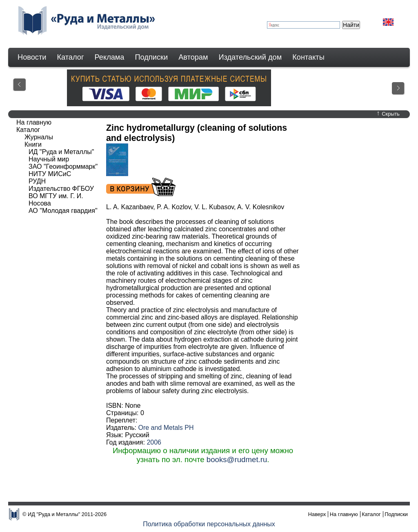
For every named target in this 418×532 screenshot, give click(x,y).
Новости (32, 57)
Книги (33, 144)
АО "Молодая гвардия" (63, 211)
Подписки (152, 57)
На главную (34, 122)
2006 (154, 442)
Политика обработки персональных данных (209, 524)
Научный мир (49, 159)
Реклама (110, 57)
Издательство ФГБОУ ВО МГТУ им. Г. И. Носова (61, 196)
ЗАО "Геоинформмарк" (63, 167)
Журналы (39, 137)
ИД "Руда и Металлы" (61, 152)
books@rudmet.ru (237, 459)
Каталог (70, 57)
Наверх (317, 514)
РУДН (37, 181)
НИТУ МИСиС (50, 174)
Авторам (193, 57)
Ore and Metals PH (166, 428)
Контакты (308, 57)
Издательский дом (250, 57)
